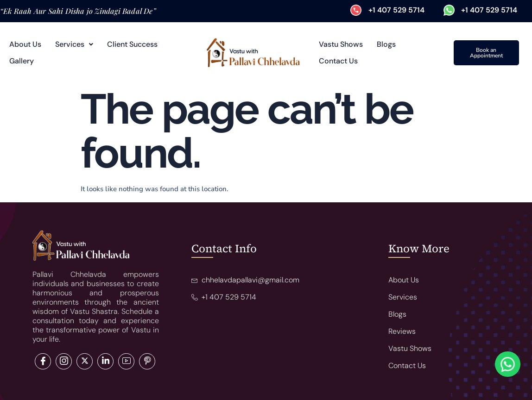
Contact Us (338, 61)
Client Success (132, 44)
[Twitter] (64, 361)
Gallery (22, 61)
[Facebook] (43, 361)
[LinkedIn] (85, 361)
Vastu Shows (341, 44)
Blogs (386, 44)
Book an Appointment (486, 53)
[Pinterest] (147, 361)
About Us (25, 44)
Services (74, 44)
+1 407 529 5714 (396, 10)
